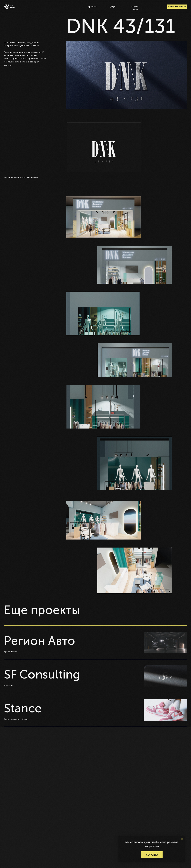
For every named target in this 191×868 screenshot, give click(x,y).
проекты (93, 7)
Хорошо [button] (152, 855)
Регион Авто (40, 641)
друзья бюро (135, 8)
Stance (23, 708)
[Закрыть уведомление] (182, 839)
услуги (113, 7)
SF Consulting (42, 674)
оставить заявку (177, 7)
